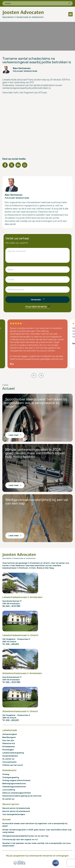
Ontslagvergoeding (11, 777)
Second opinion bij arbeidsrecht (16, 811)
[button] (70, 14)
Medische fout (9, 743)
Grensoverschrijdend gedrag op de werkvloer (22, 796)
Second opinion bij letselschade (16, 808)
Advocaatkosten (9, 762)
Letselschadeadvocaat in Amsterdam (22, 597)
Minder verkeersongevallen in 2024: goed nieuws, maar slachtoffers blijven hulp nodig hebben (35, 453)
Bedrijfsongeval (9, 737)
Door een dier (8, 740)
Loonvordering (9, 790)
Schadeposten (9, 746)
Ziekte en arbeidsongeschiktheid (17, 793)
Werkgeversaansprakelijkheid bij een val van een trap (37, 501)
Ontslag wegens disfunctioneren (16, 780)
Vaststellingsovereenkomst (14, 787)
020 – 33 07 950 (13, 682)
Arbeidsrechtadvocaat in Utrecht (20, 711)
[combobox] (37, 3)
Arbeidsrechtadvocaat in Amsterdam (22, 673)
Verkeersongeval (10, 734)
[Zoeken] (69, 3)
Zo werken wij (8, 759)
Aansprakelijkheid (10, 756)
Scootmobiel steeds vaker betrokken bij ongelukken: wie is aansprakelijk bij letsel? (36, 403)
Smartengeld (8, 750)
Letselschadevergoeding (13, 753)
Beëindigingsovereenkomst (14, 783)
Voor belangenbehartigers (14, 814)
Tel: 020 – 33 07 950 (11, 606)
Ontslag (6, 774)
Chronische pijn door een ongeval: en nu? (20, 839)
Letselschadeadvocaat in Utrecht (20, 635)
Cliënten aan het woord (13, 765)
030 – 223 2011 (12, 644)
